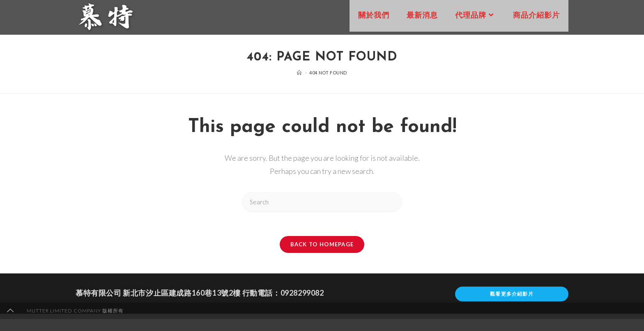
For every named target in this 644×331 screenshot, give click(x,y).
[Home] (299, 73)
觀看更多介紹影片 (512, 295)
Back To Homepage (322, 245)
